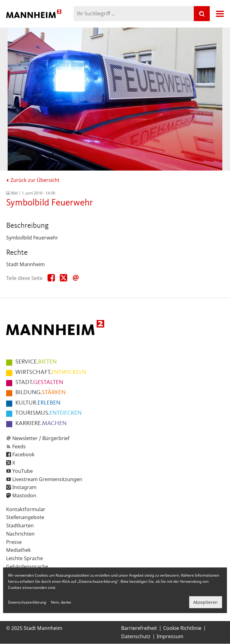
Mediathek (19, 550)
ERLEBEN (38, 403)
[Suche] (202, 14)
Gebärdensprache (27, 567)
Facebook (23, 454)
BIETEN (36, 362)
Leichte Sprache (25, 558)
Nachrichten (20, 534)
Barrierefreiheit (139, 628)
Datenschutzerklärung (27, 602)
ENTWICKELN (51, 372)
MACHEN (41, 424)
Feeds (19, 446)
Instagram (24, 487)
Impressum (170, 636)
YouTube (23, 471)
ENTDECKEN (48, 413)
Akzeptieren (205, 602)
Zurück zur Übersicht (33, 180)
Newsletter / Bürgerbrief (41, 438)
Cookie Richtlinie (182, 628)
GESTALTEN (39, 382)
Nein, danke (61, 602)
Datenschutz (136, 636)
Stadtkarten (20, 525)
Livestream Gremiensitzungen (47, 479)
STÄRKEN (40, 393)
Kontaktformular (26, 509)
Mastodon (24, 495)
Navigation (220, 14)
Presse (14, 542)
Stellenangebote (25, 517)
